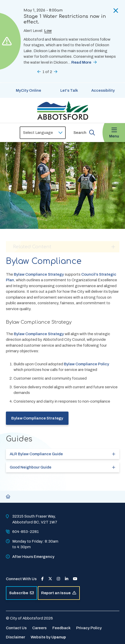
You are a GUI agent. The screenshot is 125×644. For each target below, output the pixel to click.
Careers (39, 628)
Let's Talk (69, 90)
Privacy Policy (89, 628)
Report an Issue (59, 593)
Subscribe (21, 593)
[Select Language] (43, 133)
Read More (81, 62)
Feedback (61, 628)
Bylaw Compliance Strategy (39, 274)
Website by (48, 637)
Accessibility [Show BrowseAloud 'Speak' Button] (103, 90)
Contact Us (16, 628)
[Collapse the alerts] (116, 11)
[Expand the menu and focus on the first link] (114, 133)
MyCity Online (29, 90)
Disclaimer (15, 637)
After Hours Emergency (33, 557)
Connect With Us (21, 579)
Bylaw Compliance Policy (87, 364)
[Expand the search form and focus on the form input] (84, 133)
